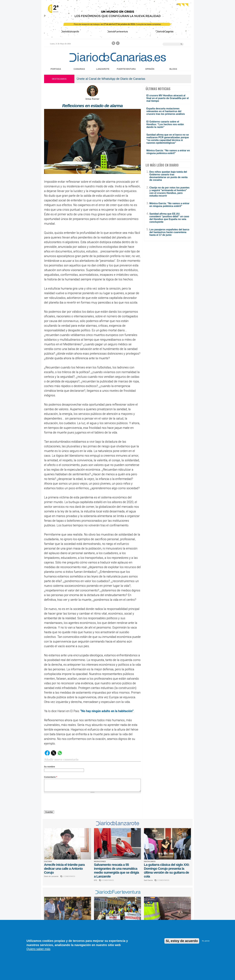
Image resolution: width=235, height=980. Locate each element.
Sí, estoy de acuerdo (182, 941)
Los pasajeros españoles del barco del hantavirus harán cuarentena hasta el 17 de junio (169, 232)
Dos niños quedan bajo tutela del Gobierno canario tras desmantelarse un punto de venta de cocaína (168, 176)
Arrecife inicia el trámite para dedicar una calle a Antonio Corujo (64, 869)
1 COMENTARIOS (69, 876)
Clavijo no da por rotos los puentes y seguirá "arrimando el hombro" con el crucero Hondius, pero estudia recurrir (169, 192)
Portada (56, 69)
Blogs (173, 69)
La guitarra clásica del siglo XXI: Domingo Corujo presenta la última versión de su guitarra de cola (167, 871)
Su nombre (50, 767)
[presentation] (67, 802)
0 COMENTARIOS (108, 880)
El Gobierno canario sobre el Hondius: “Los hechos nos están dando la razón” (165, 124)
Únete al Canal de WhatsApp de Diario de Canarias (111, 79)
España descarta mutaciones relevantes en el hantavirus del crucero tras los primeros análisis (166, 111)
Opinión (150, 69)
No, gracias (206, 941)
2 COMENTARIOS (163, 880)
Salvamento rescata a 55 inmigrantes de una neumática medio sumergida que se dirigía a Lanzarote (117, 871)
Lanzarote (103, 69)
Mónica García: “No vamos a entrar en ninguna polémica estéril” (168, 152)
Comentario (51, 777)
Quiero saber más (38, 949)
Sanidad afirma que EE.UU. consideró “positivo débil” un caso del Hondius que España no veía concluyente (169, 218)
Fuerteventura (126, 69)
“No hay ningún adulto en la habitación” (107, 711)
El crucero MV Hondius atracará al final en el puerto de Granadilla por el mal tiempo (168, 98)
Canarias (79, 69)
